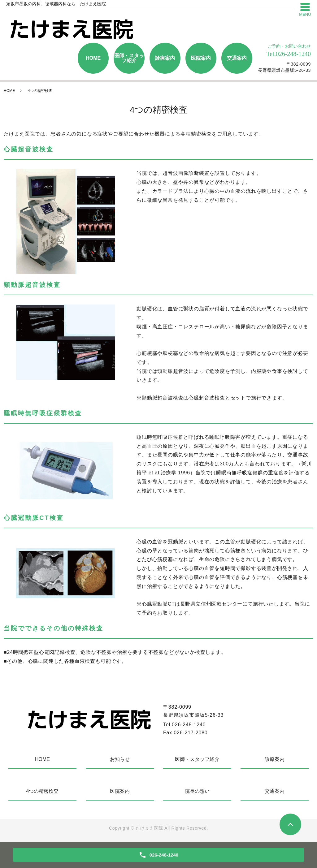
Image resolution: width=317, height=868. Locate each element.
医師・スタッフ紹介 (129, 58)
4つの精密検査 (43, 791)
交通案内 (237, 58)
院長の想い (197, 791)
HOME (93, 58)
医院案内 (201, 58)
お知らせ (120, 759)
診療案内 (165, 58)
